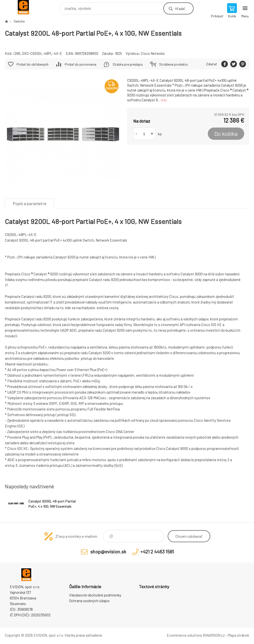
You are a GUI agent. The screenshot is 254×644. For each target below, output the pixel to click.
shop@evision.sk (108, 551)
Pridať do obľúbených (33, 64)
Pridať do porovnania (81, 64)
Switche (19, 21)
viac (164, 100)
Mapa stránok (238, 635)
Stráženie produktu (173, 64)
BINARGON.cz (214, 635)
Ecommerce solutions (184, 635)
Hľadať (180, 8)
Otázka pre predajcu (128, 64)
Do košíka (226, 134)
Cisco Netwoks (153, 53)
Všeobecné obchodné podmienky (95, 595)
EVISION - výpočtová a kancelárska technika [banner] (27, 7)
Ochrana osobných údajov (89, 601)
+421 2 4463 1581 (157, 551)
